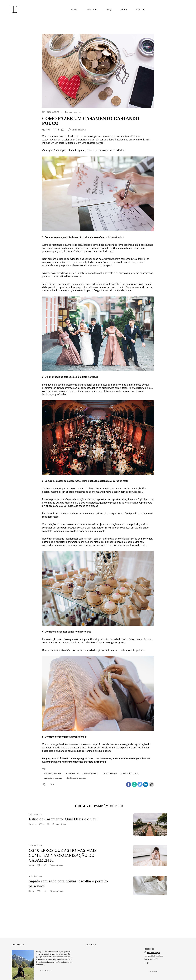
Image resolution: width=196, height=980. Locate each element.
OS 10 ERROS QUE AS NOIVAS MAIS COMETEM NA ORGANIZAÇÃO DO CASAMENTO (63, 855)
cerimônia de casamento (52, 773)
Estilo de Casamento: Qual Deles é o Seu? (64, 819)
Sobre (124, 9)
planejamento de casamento (76, 778)
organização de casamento (53, 778)
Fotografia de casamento (130, 773)
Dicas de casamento (72, 773)
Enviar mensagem (153, 947)
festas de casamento (109, 773)
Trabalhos (92, 9)
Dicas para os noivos (91, 773)
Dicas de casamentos (74, 112)
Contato (141, 9)
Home (74, 9)
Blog (109, 9)
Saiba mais (46, 965)
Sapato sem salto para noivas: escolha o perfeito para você (68, 884)
